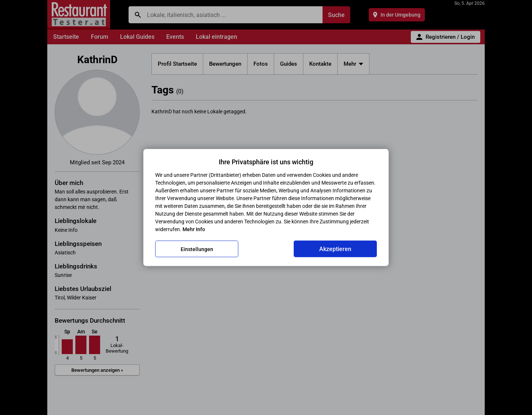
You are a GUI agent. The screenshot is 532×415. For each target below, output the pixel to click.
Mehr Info (194, 229)
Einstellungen (197, 249)
